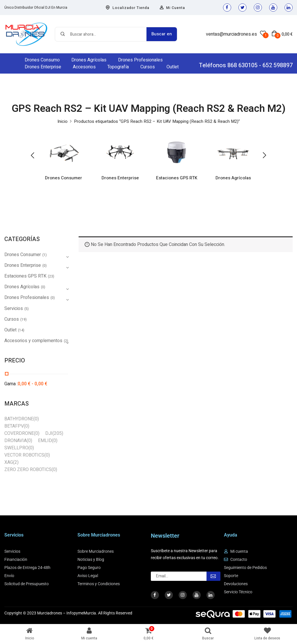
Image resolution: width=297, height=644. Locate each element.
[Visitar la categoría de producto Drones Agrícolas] (233, 152)
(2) (16, 462)
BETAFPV (14, 426)
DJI (49, 433)
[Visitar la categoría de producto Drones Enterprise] (120, 152)
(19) (23, 320)
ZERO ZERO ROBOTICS (28, 470)
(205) (58, 433)
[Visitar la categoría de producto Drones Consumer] (64, 152)
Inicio (63, 121)
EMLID (45, 441)
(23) (51, 276)
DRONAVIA (16, 441)
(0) (45, 266)
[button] (282, 34)
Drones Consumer (64, 178)
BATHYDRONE (19, 419)
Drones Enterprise (120, 178)
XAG (9, 462)
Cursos (12, 319)
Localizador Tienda (127, 8)
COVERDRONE (19, 433)
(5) (27, 309)
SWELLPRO (16, 448)
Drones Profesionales (27, 298)
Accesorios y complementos (33, 341)
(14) (21, 330)
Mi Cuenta (172, 8)
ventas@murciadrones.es (231, 34)
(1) (45, 255)
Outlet (10, 330)
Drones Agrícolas (233, 178)
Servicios (14, 309)
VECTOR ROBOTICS (24, 455)
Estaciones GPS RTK (177, 178)
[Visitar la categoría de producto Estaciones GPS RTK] (177, 152)
